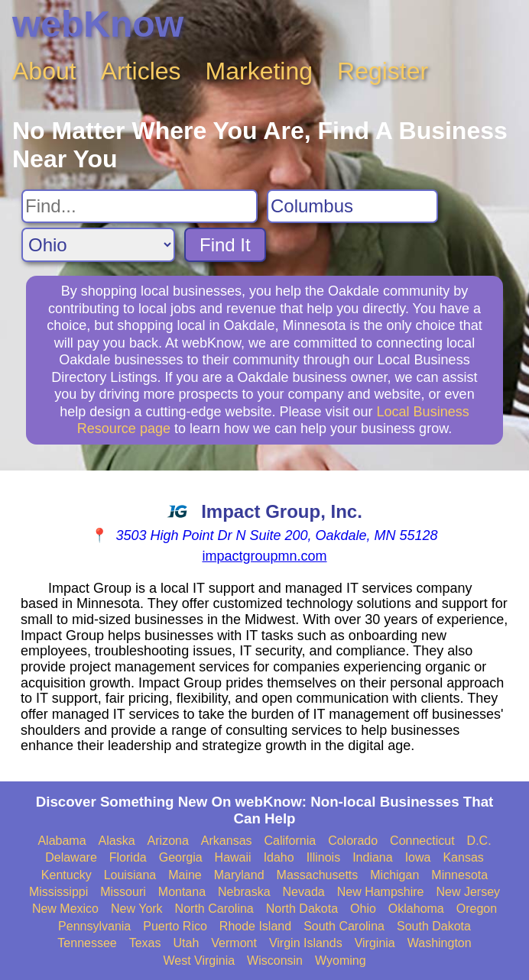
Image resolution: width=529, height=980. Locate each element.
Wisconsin (275, 961)
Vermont (234, 943)
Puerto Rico (175, 926)
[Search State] (98, 245)
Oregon (477, 909)
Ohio (363, 909)
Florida (128, 857)
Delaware (71, 857)
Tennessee (87, 943)
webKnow (98, 24)
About (44, 71)
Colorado (353, 841)
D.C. (479, 841)
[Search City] (352, 206)
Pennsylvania (94, 926)
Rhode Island (255, 926)
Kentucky (67, 875)
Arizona (168, 841)
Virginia (375, 943)
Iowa (418, 857)
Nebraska (244, 892)
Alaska (117, 841)
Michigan (394, 875)
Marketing (260, 71)
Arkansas (227, 841)
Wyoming (341, 961)
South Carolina (344, 926)
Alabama (62, 841)
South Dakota (434, 926)
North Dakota (302, 909)
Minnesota (459, 875)
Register (383, 71)
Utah (187, 943)
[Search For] (140, 206)
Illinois (323, 857)
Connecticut (422, 841)
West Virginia (199, 961)
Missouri (123, 892)
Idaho (279, 857)
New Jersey (469, 892)
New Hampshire (381, 892)
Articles (141, 71)
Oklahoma (416, 909)
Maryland (239, 875)
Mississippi (58, 892)
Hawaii (233, 857)
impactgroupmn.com (264, 556)
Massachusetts (318, 875)
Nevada (304, 892)
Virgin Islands (306, 943)
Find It (225, 245)
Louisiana (130, 875)
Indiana (373, 857)
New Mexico (65, 909)
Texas (145, 943)
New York (137, 909)
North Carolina (214, 909)
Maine (185, 875)
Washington (440, 943)
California (290, 841)
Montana (182, 892)
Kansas (463, 857)
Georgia (181, 857)
